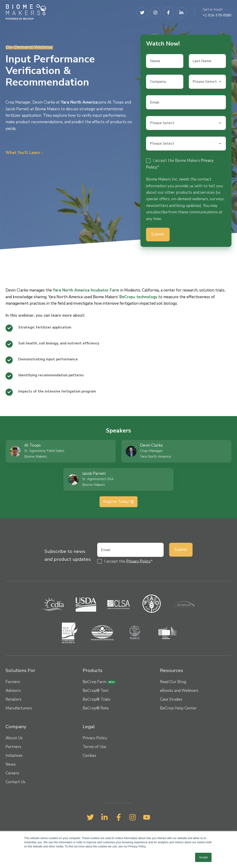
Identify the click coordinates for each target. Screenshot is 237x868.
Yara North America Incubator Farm (86, 291)
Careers (12, 774)
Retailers (14, 701)
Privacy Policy (138, 563)
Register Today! (118, 503)
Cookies (89, 757)
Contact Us (16, 783)
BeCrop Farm (99, 683)
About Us (14, 739)
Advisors (13, 692)
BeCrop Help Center (178, 710)
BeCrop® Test (96, 692)
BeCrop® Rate (96, 710)
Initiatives (14, 757)
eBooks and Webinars (179, 692)
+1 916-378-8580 (217, 15)
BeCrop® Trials (97, 701)
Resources (172, 672)
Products (93, 672)
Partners (13, 748)
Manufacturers (19, 710)
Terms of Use (94, 748)
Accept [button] (203, 857)
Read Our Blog (173, 683)
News (11, 765)
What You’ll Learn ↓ (24, 153)
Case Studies (171, 701)
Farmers (13, 683)
